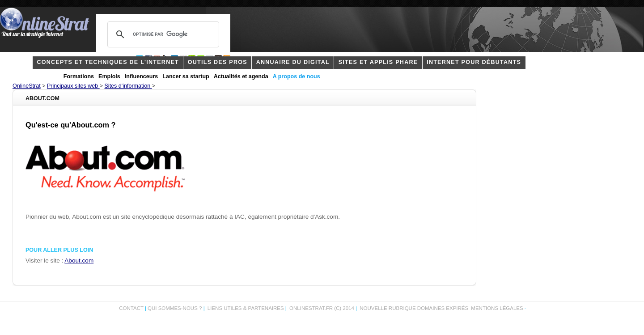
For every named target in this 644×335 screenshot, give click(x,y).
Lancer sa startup (186, 76)
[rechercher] (162, 34)
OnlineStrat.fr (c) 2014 (322, 308)
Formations (79, 76)
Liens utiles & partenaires (246, 308)
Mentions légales (497, 308)
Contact (131, 308)
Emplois (109, 76)
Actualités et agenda (241, 76)
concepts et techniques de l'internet (108, 62)
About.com (79, 261)
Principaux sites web (73, 86)
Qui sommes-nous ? (176, 308)
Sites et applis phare (378, 62)
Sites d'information (128, 86)
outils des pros (218, 62)
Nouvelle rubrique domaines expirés (414, 308)
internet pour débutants (474, 62)
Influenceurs (142, 76)
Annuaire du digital (293, 62)
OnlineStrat (27, 86)
